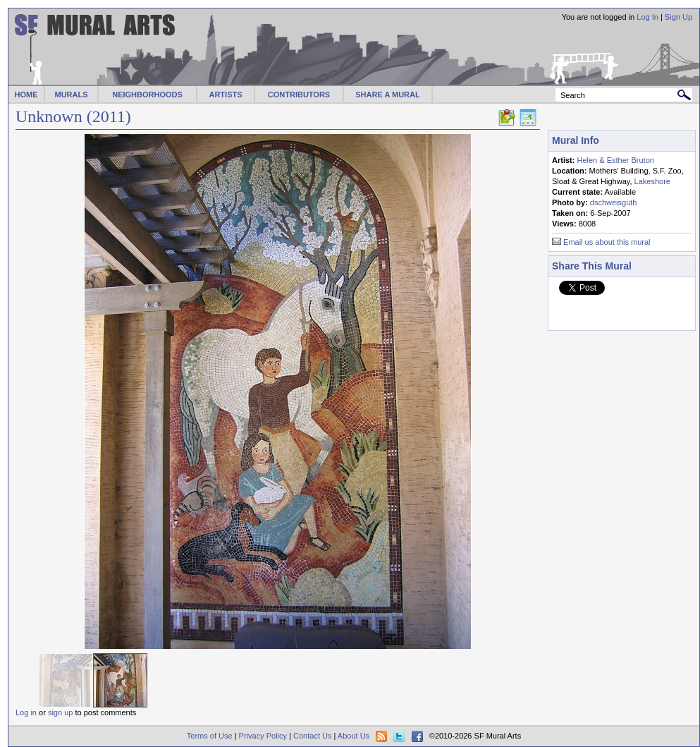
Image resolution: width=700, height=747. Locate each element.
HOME (26, 95)
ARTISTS (225, 95)
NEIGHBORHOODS (147, 95)
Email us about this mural (607, 242)
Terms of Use (210, 736)
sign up (60, 712)
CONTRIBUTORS (299, 95)
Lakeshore (652, 181)
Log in (26, 712)
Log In (647, 17)
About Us (354, 736)
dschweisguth (614, 202)
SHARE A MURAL (387, 95)
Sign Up (678, 17)
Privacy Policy (263, 736)
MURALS (71, 95)
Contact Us (312, 736)
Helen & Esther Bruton (615, 160)
